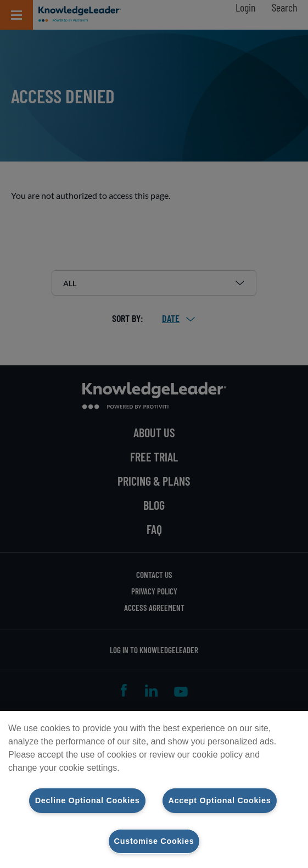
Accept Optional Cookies (220, 800)
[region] (154, 789)
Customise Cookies (154, 841)
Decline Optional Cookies (88, 800)
